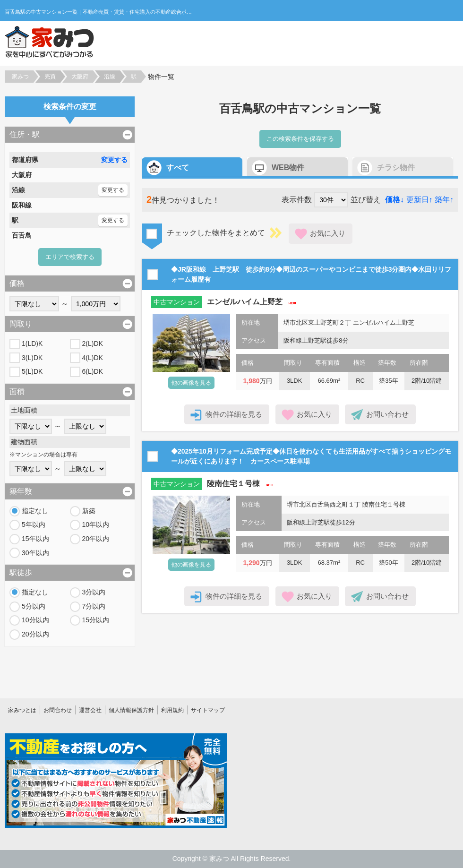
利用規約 (172, 710)
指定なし (35, 511)
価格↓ (394, 200)
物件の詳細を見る (234, 414)
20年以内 (96, 539)
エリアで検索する (70, 257)
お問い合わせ (387, 414)
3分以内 (94, 592)
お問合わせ (58, 710)
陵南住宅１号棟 (233, 484)
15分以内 (96, 620)
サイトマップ (208, 710)
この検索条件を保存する (300, 139)
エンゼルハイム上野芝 (245, 302)
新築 (89, 511)
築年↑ (444, 200)
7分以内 (94, 606)
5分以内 (34, 606)
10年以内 (96, 524)
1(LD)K (32, 344)
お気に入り (328, 233)
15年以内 (35, 539)
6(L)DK (93, 371)
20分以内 (35, 634)
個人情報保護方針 (131, 710)
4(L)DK (93, 358)
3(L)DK (32, 358)
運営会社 (90, 710)
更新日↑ (420, 200)
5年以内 (34, 524)
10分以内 (35, 620)
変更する (114, 160)
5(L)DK (32, 371)
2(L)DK (93, 344)
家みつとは (22, 710)
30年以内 (35, 553)
